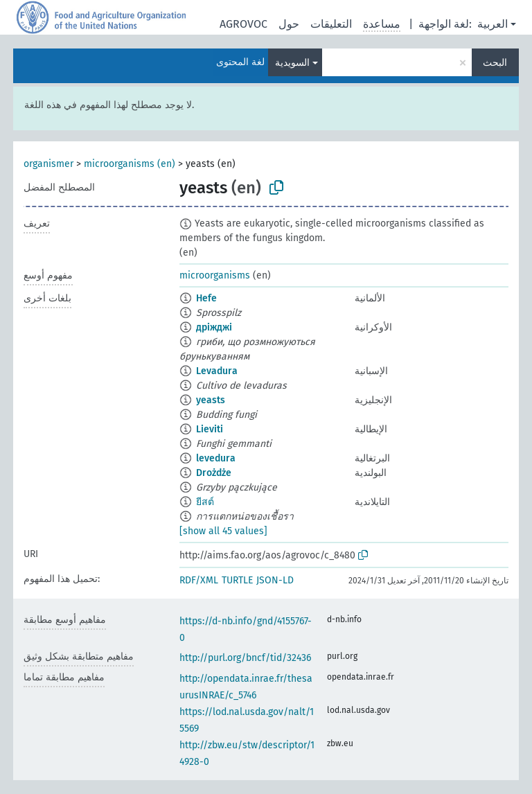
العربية (493, 24)
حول (289, 24)
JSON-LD (275, 580)
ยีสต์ (205, 502)
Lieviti (210, 429)
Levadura (217, 371)
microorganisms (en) (130, 164)
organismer (48, 164)
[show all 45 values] (223, 531)
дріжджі (214, 327)
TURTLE (237, 580)
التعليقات (331, 24)
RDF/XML (199, 580)
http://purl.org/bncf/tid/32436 (245, 658)
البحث (495, 63)
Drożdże (214, 473)
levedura (216, 458)
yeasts (211, 400)
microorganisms (215, 275)
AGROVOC (243, 24)
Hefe (206, 298)
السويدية (292, 63)
